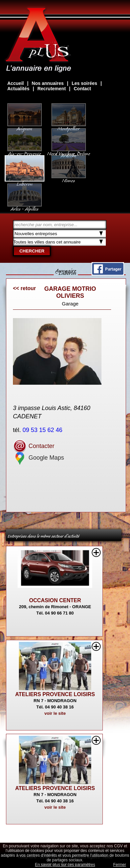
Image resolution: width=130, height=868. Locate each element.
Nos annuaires (48, 83)
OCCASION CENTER (55, 600)
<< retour (24, 288)
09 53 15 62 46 (43, 430)
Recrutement (52, 89)
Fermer (120, 865)
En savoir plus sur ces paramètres (65, 865)
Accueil (16, 83)
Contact (82, 89)
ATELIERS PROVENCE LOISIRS (55, 694)
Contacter (34, 446)
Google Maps (38, 458)
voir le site (55, 713)
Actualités (18, 89)
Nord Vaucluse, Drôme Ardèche (69, 151)
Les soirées (84, 83)
